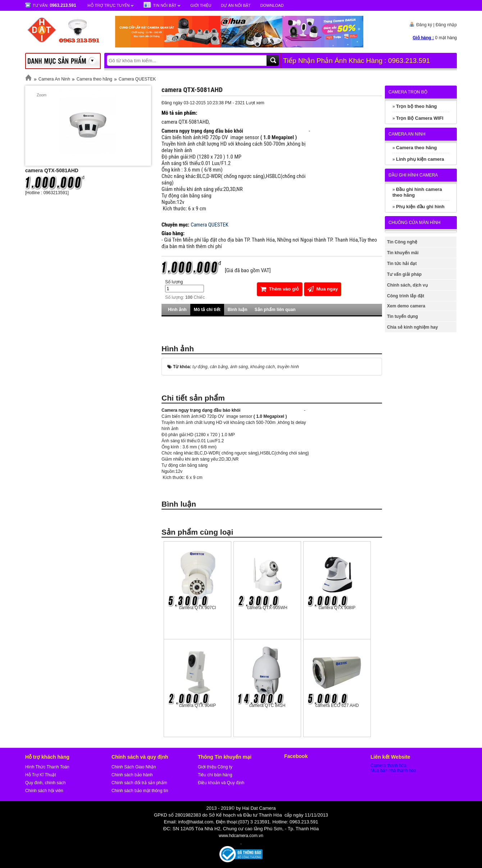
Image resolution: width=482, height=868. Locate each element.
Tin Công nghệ (402, 242)
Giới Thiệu (201, 5)
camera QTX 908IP (337, 608)
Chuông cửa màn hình (414, 223)
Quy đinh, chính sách (46, 783)
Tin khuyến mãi (403, 253)
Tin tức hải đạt (402, 264)
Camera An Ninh (54, 79)
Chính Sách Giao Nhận (134, 767)
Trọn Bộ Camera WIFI (420, 118)
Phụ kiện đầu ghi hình (420, 207)
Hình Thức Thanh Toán (47, 767)
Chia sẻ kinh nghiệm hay (412, 327)
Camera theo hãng (94, 79)
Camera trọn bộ (408, 92)
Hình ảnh (177, 310)
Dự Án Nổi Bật (236, 5)
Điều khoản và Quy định (221, 783)
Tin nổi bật (165, 5)
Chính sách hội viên (44, 791)
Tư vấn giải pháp (404, 274)
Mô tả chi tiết (207, 310)
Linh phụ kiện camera (420, 159)
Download (272, 5)
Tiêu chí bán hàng (215, 775)
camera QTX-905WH (267, 608)
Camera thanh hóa (388, 766)
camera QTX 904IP (198, 705)
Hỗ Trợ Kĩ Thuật (40, 775)
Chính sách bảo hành (132, 775)
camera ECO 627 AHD (337, 705)
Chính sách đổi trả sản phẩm (139, 783)
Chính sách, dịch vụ (407, 285)
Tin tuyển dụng (403, 316)
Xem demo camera (406, 306)
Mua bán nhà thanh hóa (393, 771)
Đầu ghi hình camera (413, 175)
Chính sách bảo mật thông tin (140, 791)
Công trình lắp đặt (406, 296)
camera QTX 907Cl (198, 608)
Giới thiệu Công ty (215, 767)
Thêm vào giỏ (280, 289)
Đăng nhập (446, 25)
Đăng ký (424, 25)
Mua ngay (323, 289)
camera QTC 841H (267, 705)
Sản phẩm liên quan (275, 310)
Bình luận (238, 310)
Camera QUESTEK (137, 79)
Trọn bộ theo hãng (417, 106)
